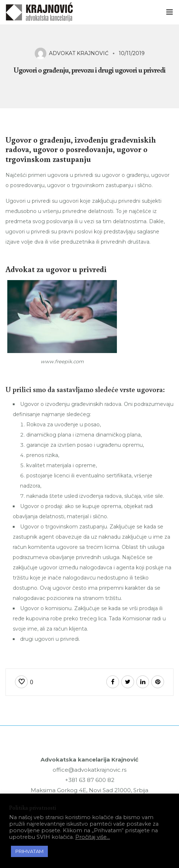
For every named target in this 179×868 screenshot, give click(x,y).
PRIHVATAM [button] (29, 851)
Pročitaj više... (93, 837)
